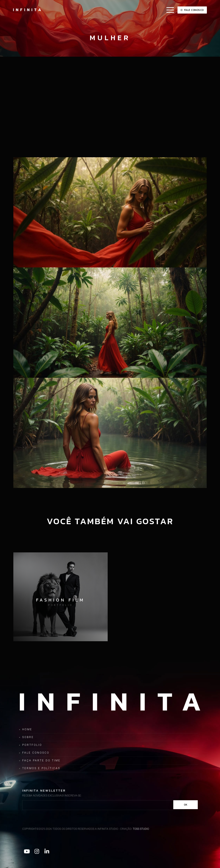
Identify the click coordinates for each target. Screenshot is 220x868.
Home (27, 729)
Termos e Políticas (41, 768)
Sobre (28, 737)
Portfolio (32, 745)
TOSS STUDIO (141, 829)
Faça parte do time (41, 760)
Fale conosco (192, 10)
